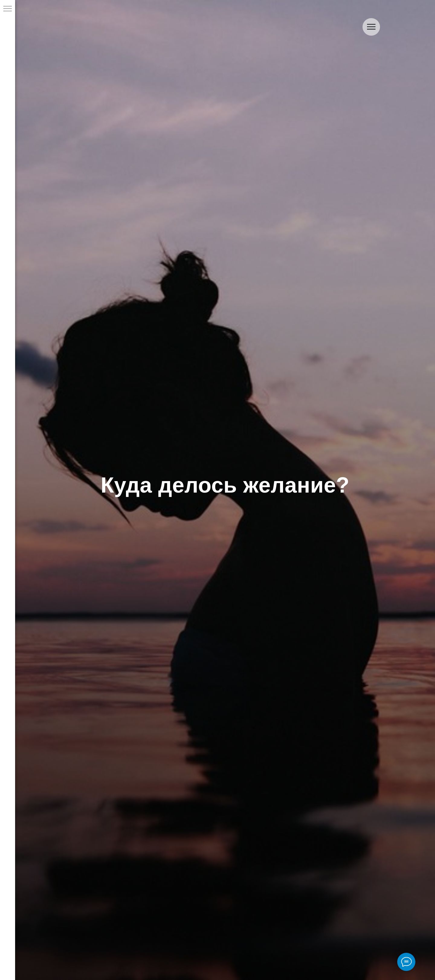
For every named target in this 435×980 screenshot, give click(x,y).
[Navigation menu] (8, 9)
